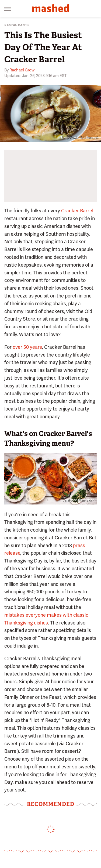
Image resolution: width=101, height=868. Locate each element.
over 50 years (27, 347)
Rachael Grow (22, 70)
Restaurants (17, 25)
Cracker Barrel (77, 211)
